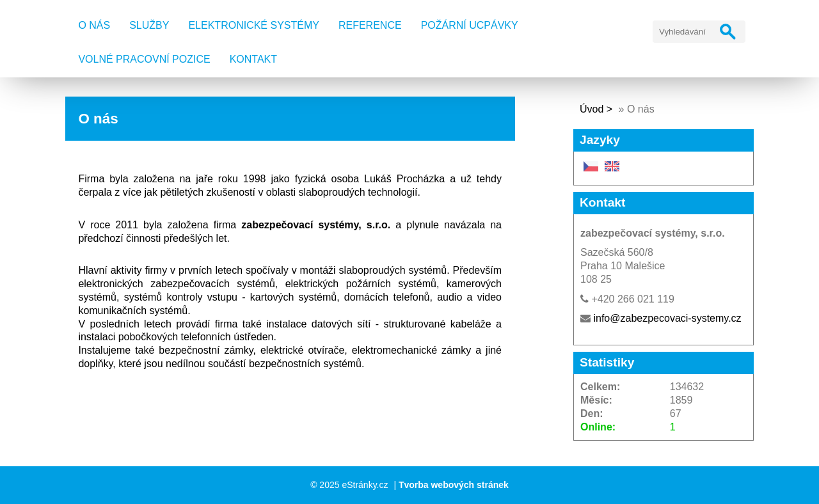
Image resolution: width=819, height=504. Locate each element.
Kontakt (253, 59)
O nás (94, 25)
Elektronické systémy (254, 25)
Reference (370, 25)
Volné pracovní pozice (144, 59)
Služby (149, 25)
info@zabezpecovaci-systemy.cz (667, 318)
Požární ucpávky (470, 25)
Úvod (592, 109)
